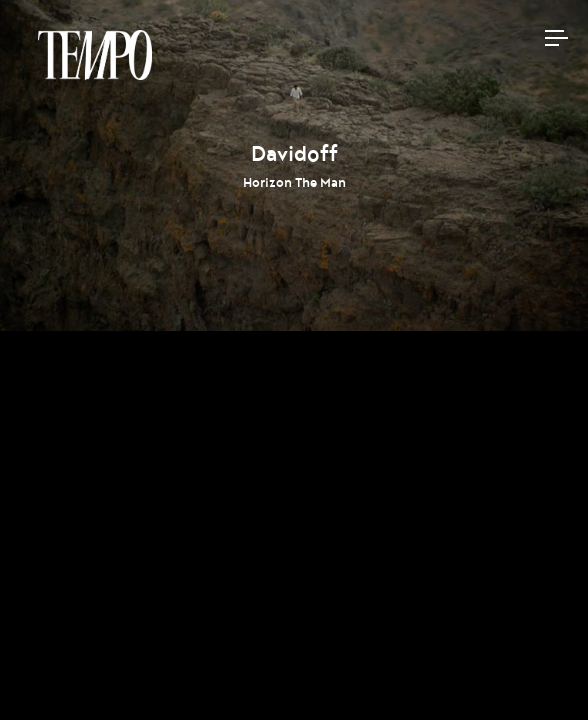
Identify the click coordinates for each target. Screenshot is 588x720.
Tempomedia (95, 55)
